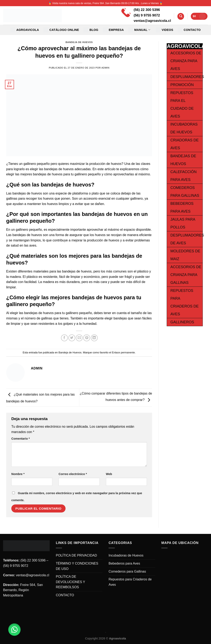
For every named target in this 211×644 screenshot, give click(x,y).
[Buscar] (181, 16)
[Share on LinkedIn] (94, 338)
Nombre (18, 474)
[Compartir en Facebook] (64, 338)
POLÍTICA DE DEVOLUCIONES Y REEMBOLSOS (70, 582)
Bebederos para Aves (124, 563)
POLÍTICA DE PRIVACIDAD (76, 555)
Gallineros (182, 322)
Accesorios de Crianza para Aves (186, 61)
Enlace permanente (123, 352)
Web (109, 474)
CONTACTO (189, 30)
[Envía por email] (79, 338)
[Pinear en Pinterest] (87, 338)
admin (105, 68)
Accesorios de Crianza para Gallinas (186, 275)
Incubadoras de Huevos (126, 555)
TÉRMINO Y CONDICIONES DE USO (77, 566)
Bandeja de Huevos (79, 42)
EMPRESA (113, 30)
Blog (91, 30)
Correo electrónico (73, 474)
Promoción (182, 85)
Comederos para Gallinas (127, 571)
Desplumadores (187, 77)
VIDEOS (165, 30)
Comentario (21, 439)
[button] (14, 630)
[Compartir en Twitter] (72, 338)
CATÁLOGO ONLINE (61, 30)
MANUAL (139, 30)
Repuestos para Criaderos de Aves (130, 582)
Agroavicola (25, 30)
